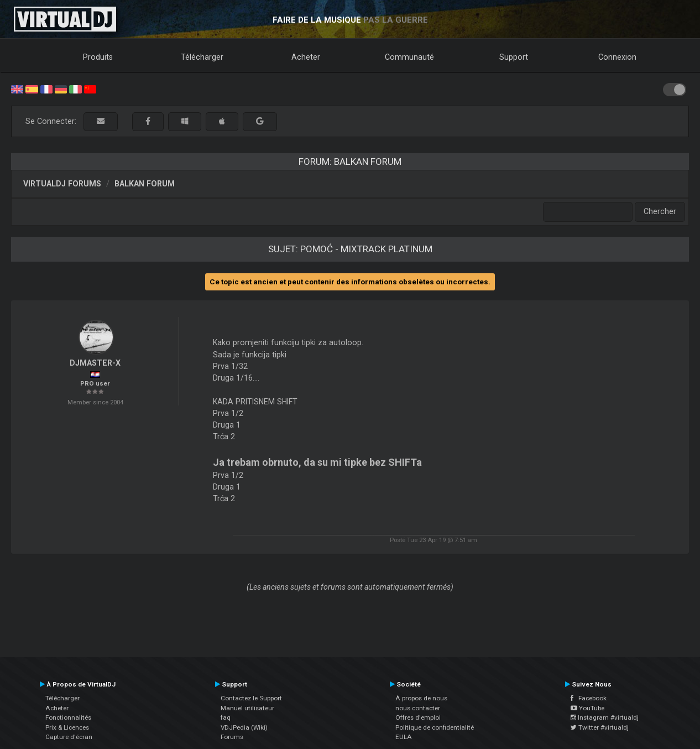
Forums (232, 737)
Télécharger (202, 57)
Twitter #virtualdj (600, 727)
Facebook (589, 698)
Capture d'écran (69, 737)
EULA (404, 737)
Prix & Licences (67, 727)
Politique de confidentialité (435, 727)
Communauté (409, 57)
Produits (98, 57)
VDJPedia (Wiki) (244, 727)
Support (514, 57)
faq (226, 717)
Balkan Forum (145, 184)
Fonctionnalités (68, 717)
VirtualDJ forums (62, 184)
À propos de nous (421, 698)
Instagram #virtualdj (605, 717)
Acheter (306, 57)
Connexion (617, 57)
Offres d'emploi (418, 717)
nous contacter (418, 708)
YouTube (587, 708)
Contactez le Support (251, 698)
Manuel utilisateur (247, 708)
